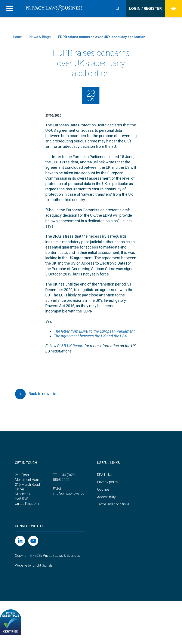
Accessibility (106, 497)
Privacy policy (108, 482)
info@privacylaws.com (70, 494)
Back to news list (36, 394)
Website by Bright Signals (34, 565)
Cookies (103, 489)
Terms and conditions (113, 504)
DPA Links (104, 475)
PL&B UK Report (70, 346)
